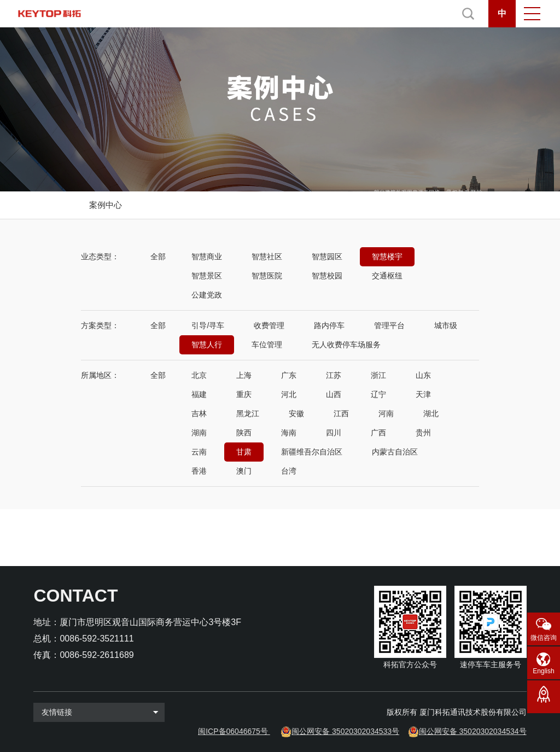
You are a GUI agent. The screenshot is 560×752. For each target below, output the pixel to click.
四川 (334, 433)
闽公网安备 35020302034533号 (345, 731)
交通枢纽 (387, 276)
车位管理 (267, 345)
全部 (158, 257)
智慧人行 (207, 345)
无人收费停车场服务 (346, 345)
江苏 (334, 375)
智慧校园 (327, 276)
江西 (341, 413)
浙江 (378, 375)
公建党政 (207, 295)
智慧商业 (207, 257)
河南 (386, 413)
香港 (199, 471)
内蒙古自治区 (395, 452)
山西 (334, 394)
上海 (244, 375)
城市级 (446, 325)
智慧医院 (267, 276)
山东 (423, 375)
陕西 (244, 433)
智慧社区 (267, 257)
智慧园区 (327, 257)
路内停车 (329, 325)
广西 (378, 433)
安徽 (296, 413)
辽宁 (378, 394)
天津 (423, 394)
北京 (199, 375)
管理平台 (389, 325)
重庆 (244, 394)
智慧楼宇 (387, 257)
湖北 (431, 413)
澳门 (244, 471)
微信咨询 (544, 638)
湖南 (199, 433)
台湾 (289, 471)
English (543, 671)
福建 (199, 394)
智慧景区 (207, 276)
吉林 (199, 413)
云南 (199, 452)
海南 (289, 433)
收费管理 (269, 325)
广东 (289, 375)
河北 (289, 394)
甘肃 (244, 452)
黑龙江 (248, 413)
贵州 (423, 433)
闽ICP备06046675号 (233, 731)
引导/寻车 (208, 325)
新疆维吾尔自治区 (312, 452)
